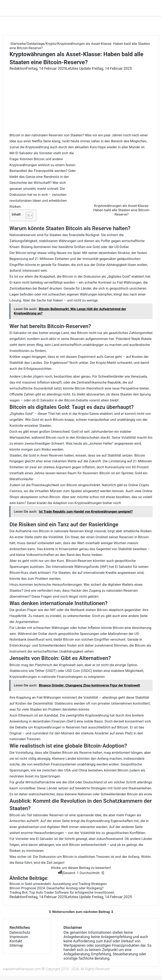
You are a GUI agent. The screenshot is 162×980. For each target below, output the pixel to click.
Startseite (17, 44)
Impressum (19, 937)
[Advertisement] (81, 101)
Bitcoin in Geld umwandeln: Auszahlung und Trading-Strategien (58, 884)
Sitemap (16, 945)
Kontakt (16, 941)
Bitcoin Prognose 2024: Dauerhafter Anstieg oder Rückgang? (56, 888)
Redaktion (18, 68)
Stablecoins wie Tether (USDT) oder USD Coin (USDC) (51, 671)
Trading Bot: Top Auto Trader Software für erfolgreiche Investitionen (62, 892)
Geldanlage (36, 44)
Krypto (51, 44)
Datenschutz (20, 932)
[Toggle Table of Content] (27, 215)
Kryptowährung (98, 821)
